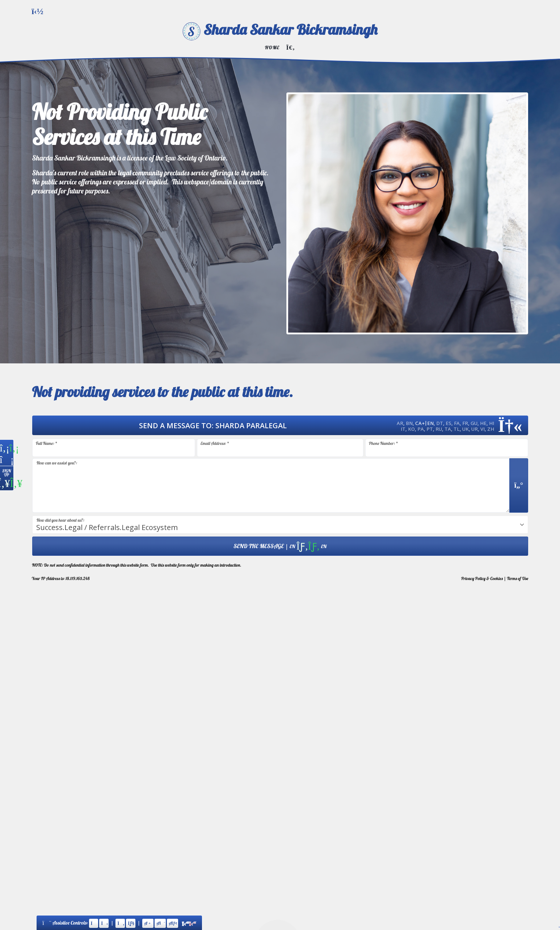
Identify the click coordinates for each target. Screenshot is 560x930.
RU (439, 429)
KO (411, 429)
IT (403, 429)
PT (430, 429)
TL (457, 429)
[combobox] (280, 525)
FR (465, 423)
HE (483, 423)
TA (448, 429)
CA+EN (424, 423)
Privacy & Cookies (482, 578)
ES (449, 423)
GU (474, 423)
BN (409, 423)
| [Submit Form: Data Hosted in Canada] (280, 546)
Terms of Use (518, 578)
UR (475, 429)
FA (457, 423)
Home (272, 47)
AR (400, 423)
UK (466, 429)
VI (483, 429)
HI (492, 423)
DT (440, 423)
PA (421, 429)
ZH (491, 429)
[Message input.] (271, 485)
